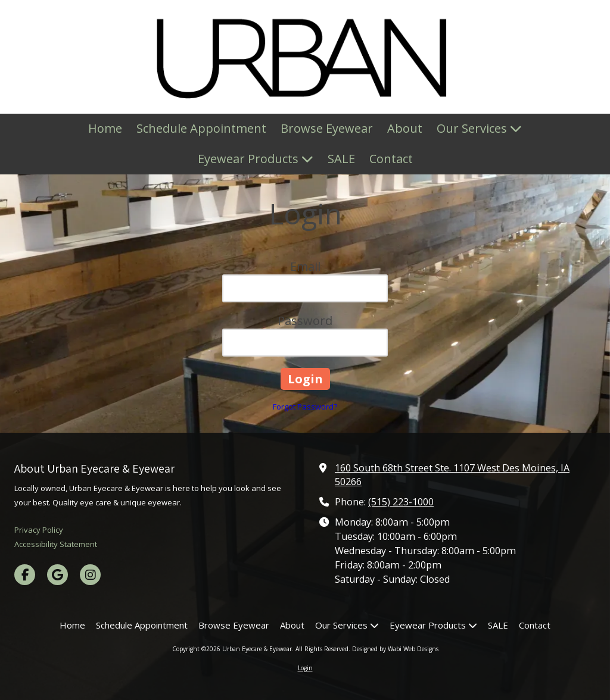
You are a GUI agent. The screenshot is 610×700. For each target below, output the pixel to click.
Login (305, 668)
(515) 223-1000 (401, 502)
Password (305, 321)
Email (305, 266)
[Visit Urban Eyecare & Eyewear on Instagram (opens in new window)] (90, 575)
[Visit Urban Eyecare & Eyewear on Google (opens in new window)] (57, 575)
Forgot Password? (305, 407)
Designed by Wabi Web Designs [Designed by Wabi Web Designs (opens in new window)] (395, 649)
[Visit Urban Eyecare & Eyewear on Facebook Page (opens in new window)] (25, 575)
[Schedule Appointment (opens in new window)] (201, 129)
